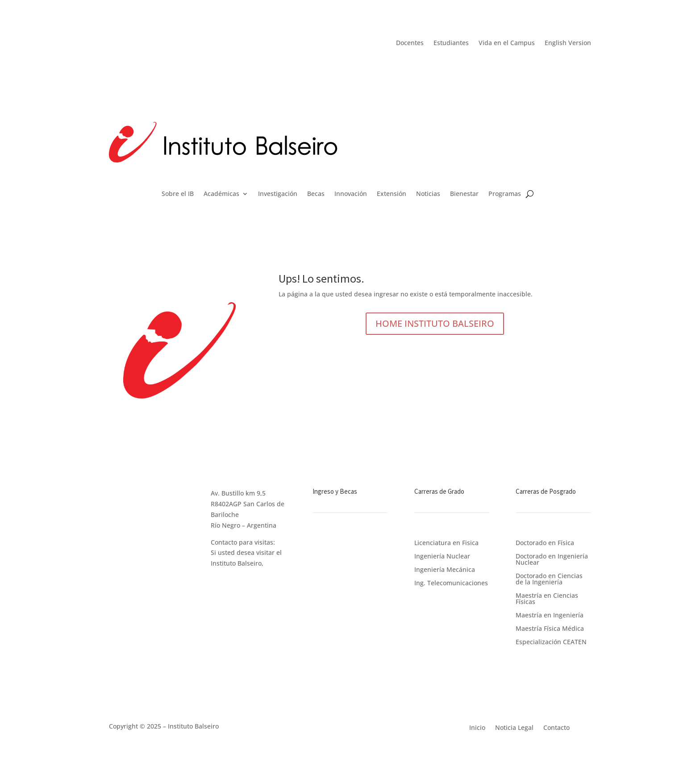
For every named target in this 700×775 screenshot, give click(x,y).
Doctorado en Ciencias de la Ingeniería (549, 578)
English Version (568, 43)
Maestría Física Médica (550, 628)
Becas (316, 194)
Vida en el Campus (507, 43)
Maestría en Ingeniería (550, 615)
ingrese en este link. (242, 574)
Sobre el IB (178, 194)
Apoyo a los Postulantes (348, 584)
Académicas (221, 194)
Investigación (278, 194)
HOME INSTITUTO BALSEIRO (435, 323)
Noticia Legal (514, 727)
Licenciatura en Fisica (446, 543)
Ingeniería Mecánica (445, 570)
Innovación (351, 194)
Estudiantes (451, 43)
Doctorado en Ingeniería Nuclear (552, 559)
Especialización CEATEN (551, 641)
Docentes (410, 43)
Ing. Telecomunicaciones (451, 583)
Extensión (392, 194)
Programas (505, 194)
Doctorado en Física (545, 542)
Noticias (428, 194)
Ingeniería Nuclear (442, 557)
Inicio (477, 727)
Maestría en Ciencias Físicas (547, 598)
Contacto (556, 727)
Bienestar (464, 194)
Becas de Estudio (338, 552)
